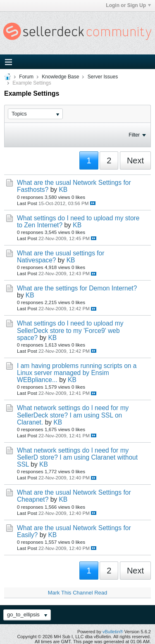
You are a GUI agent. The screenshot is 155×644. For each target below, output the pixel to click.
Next (135, 160)
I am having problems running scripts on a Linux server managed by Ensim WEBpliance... (77, 373)
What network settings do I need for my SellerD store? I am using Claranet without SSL (77, 457)
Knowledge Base (60, 77)
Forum (26, 77)
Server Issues (103, 77)
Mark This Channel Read (78, 593)
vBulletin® (113, 632)
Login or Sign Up (128, 5)
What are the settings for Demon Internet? (77, 288)
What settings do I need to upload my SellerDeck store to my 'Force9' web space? (70, 330)
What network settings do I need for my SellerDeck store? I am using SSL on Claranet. (73, 415)
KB (63, 190)
